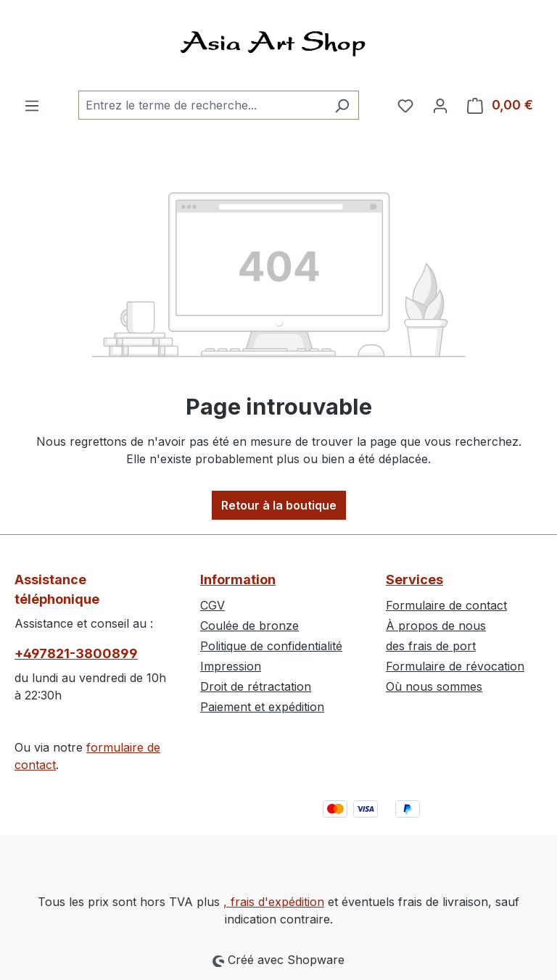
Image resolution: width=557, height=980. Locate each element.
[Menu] (32, 105)
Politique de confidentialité (271, 646)
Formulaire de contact (446, 605)
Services (414, 580)
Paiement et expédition (262, 707)
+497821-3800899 (76, 653)
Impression (231, 666)
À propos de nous (436, 626)
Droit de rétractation (256, 686)
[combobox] (202, 105)
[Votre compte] (440, 105)
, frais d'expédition (274, 902)
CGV (213, 605)
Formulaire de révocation (455, 666)
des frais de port (431, 646)
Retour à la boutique (279, 505)
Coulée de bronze (249, 626)
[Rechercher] (342, 105)
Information (238, 580)
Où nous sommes (434, 686)
